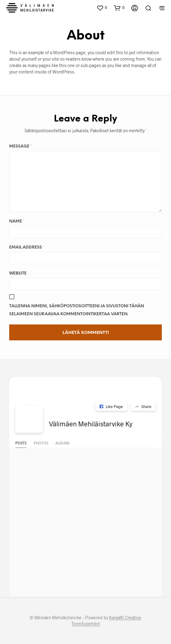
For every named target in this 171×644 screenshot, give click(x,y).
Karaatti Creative (125, 618)
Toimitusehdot (86, 624)
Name (17, 221)
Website (18, 273)
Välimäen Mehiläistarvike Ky (91, 424)
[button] (102, 8)
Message (21, 146)
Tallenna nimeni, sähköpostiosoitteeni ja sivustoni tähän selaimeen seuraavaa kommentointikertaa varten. (77, 310)
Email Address (27, 247)
